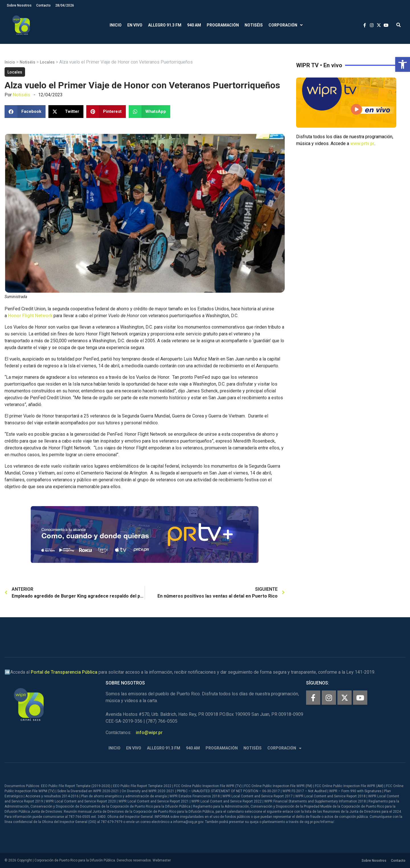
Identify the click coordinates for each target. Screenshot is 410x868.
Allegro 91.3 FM (165, 25)
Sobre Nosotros (19, 5)
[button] (403, 64)
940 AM (194, 25)
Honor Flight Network (30, 316)
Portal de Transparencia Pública (64, 672)
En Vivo (135, 25)
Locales (47, 62)
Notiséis (254, 25)
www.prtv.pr (362, 143)
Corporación (286, 25)
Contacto (43, 5)
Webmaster (162, 860)
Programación (223, 25)
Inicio (116, 25)
